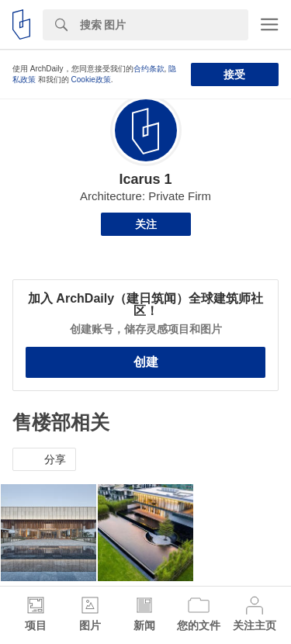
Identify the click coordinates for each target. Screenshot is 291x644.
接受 (234, 74)
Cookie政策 (91, 80)
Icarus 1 (145, 179)
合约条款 (149, 69)
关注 (146, 224)
